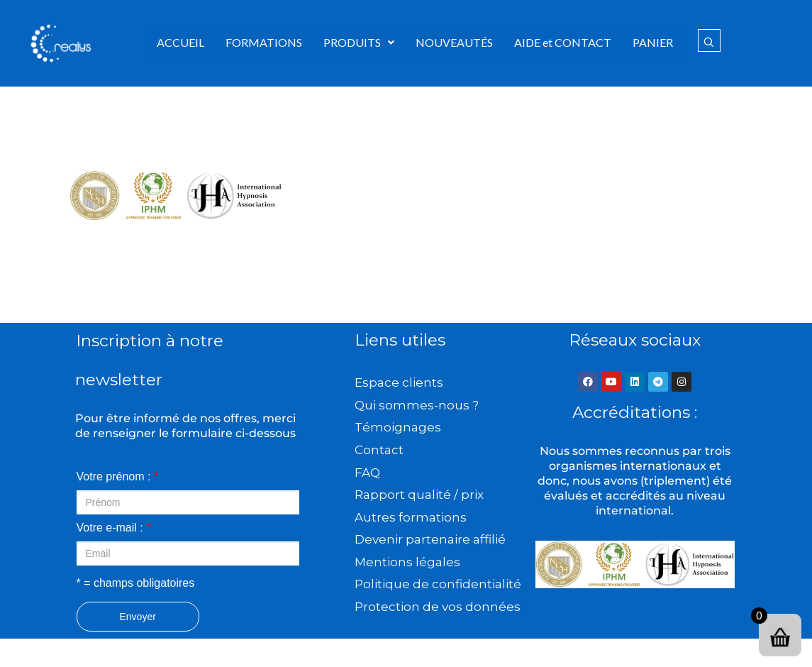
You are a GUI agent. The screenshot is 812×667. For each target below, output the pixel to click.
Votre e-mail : (114, 528)
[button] (359, 43)
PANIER (653, 42)
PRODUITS (359, 42)
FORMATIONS (264, 42)
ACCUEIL (180, 42)
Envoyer (138, 617)
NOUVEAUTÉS (454, 42)
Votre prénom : (118, 476)
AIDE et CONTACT (563, 42)
